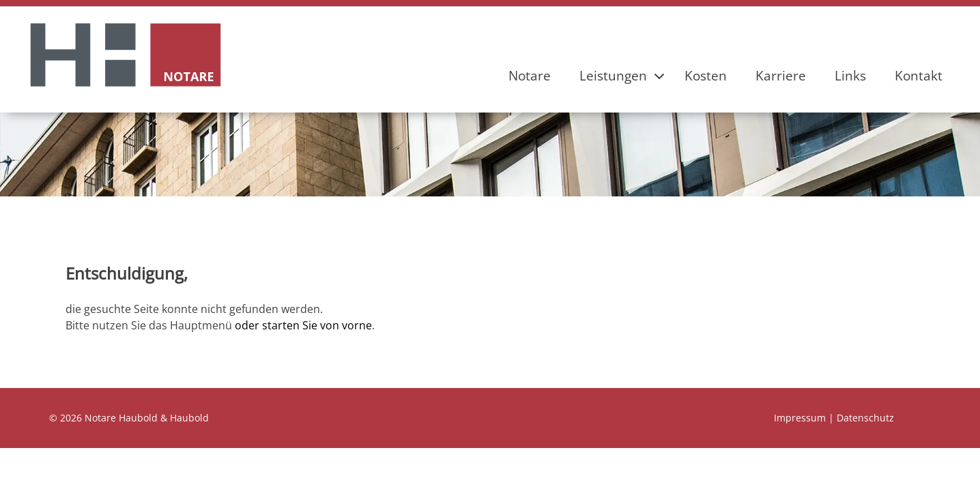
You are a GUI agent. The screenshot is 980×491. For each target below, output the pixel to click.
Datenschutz (865, 418)
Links (850, 75)
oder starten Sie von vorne (303, 325)
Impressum (800, 418)
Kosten (706, 75)
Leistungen (613, 75)
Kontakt (919, 75)
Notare (530, 75)
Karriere (781, 75)
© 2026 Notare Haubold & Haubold (129, 418)
